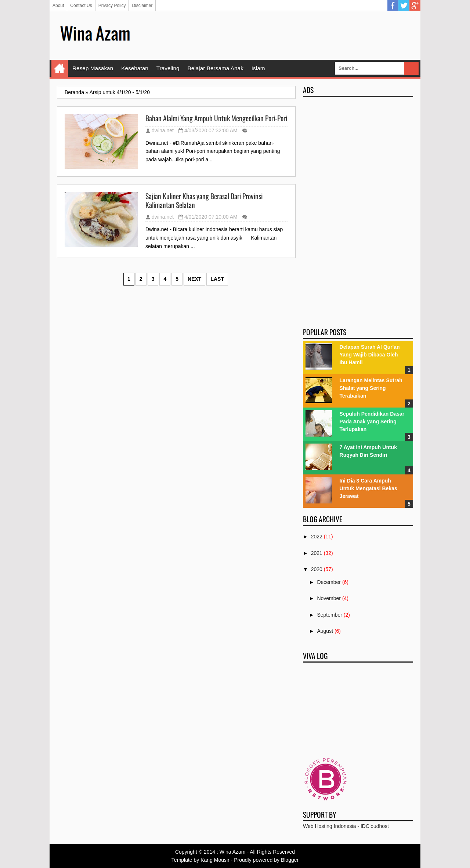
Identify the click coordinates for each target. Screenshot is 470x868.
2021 (317, 553)
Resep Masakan (93, 68)
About (58, 6)
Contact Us (81, 6)
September (329, 615)
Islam (258, 68)
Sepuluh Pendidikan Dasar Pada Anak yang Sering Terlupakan (372, 422)
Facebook (393, 6)
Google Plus (415, 6)
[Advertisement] (279, 35)
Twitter (404, 6)
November (329, 598)
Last (217, 279)
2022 (317, 537)
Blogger (290, 860)
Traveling (168, 68)
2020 (317, 569)
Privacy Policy (112, 6)
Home (60, 68)
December (329, 582)
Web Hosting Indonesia (330, 826)
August (325, 631)
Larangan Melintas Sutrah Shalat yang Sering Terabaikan (371, 388)
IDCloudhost (375, 826)
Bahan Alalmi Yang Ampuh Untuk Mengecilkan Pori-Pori (216, 118)
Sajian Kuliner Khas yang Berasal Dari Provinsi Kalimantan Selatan (204, 200)
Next (194, 279)
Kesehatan (135, 68)
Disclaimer (142, 6)
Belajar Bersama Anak (216, 68)
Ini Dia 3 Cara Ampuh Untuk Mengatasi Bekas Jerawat (368, 488)
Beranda (74, 92)
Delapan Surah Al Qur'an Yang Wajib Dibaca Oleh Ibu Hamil (370, 355)
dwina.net (163, 130)
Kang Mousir (215, 860)
